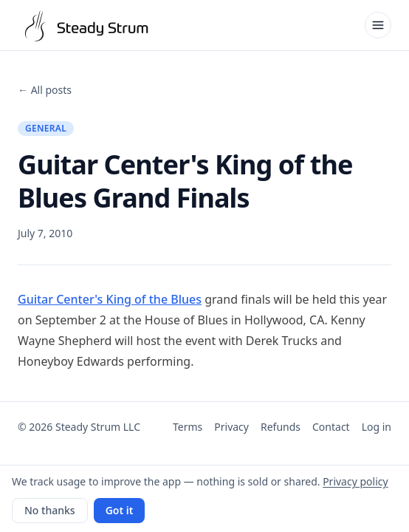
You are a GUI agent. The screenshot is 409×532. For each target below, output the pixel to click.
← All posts (45, 90)
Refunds (281, 427)
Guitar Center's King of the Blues (110, 299)
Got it (120, 510)
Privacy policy (355, 481)
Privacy (231, 427)
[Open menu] (378, 25)
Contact (331, 427)
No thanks (50, 510)
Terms (188, 427)
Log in (377, 427)
